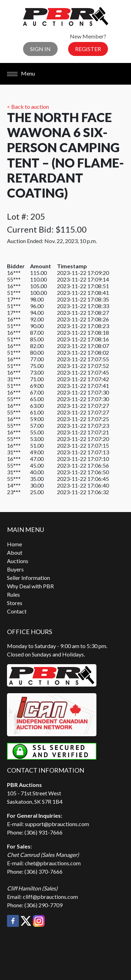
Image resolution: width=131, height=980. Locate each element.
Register (88, 49)
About (15, 552)
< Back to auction (28, 106)
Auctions (18, 561)
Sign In (40, 49)
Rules (13, 594)
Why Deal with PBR (30, 586)
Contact (17, 611)
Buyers (15, 569)
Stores (15, 603)
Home (14, 544)
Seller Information (28, 578)
